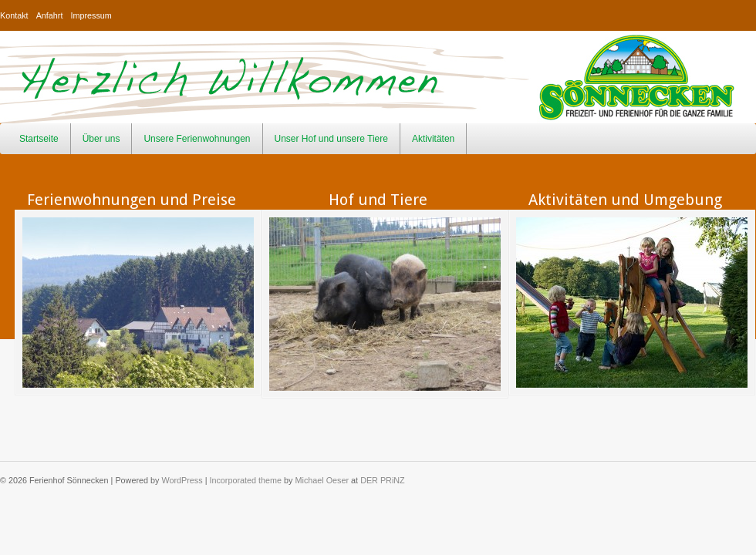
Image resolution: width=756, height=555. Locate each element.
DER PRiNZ (383, 480)
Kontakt (14, 15)
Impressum (91, 15)
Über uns (101, 139)
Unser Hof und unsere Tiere (331, 139)
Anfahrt (50, 15)
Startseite (39, 139)
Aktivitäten (433, 139)
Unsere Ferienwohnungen (197, 139)
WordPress (182, 480)
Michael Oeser (322, 480)
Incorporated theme (245, 480)
